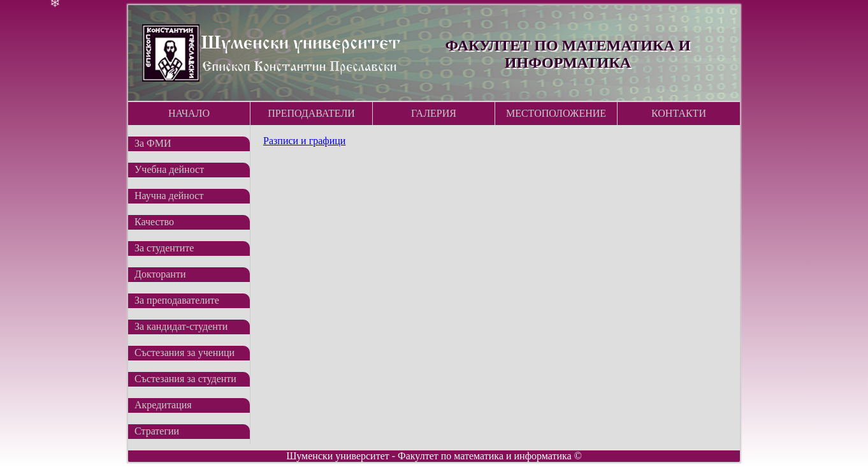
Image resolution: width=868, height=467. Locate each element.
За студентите (164, 248)
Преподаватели (311, 113)
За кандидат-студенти (181, 326)
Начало (189, 113)
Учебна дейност (169, 169)
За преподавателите (177, 300)
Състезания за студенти (185, 379)
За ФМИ (153, 143)
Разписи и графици (304, 141)
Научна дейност (169, 196)
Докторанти (160, 274)
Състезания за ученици (184, 352)
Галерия (434, 113)
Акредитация (163, 405)
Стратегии (157, 431)
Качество (154, 222)
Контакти (679, 113)
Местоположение (556, 113)
